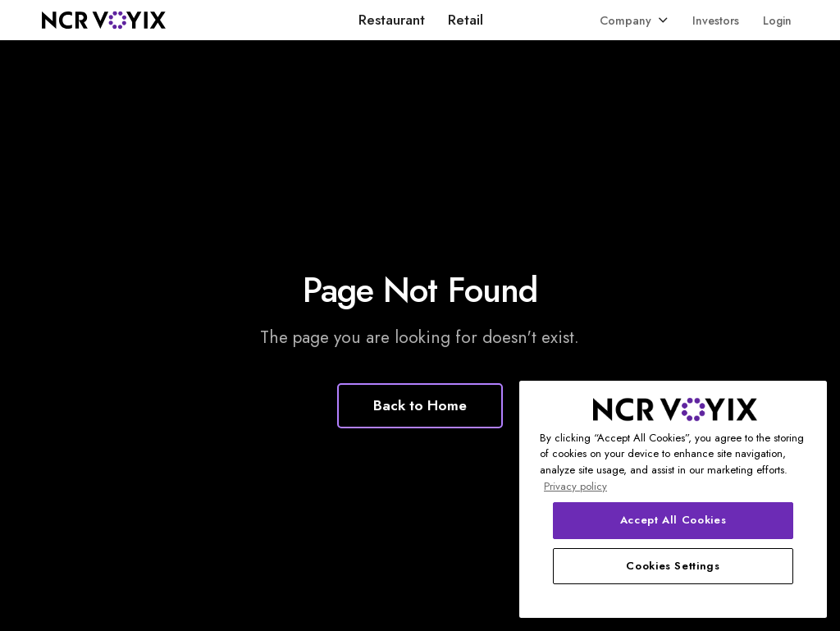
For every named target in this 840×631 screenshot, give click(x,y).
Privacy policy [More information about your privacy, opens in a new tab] (575, 486)
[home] (104, 20)
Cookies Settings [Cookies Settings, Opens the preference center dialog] (673, 566)
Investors (716, 21)
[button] (634, 20)
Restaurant (392, 20)
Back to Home (420, 405)
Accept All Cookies (673, 520)
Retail (466, 20)
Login (777, 21)
